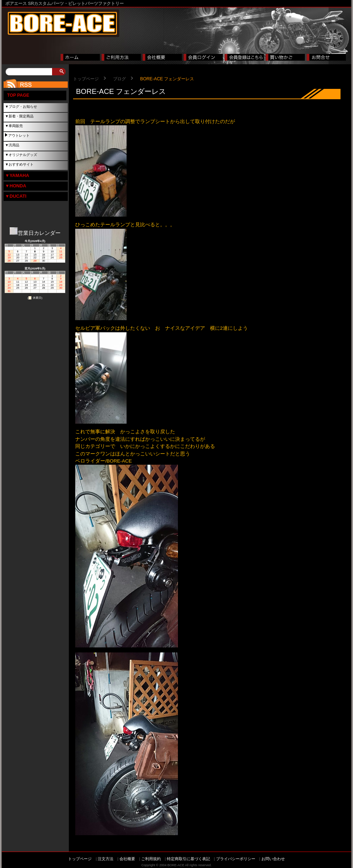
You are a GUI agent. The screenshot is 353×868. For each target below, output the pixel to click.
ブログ (119, 79)
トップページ (86, 79)
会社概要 (127, 859)
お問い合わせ (273, 859)
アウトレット (19, 135)
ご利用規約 (151, 859)
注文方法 (106, 859)
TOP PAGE (18, 95)
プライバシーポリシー (236, 859)
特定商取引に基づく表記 (188, 859)
